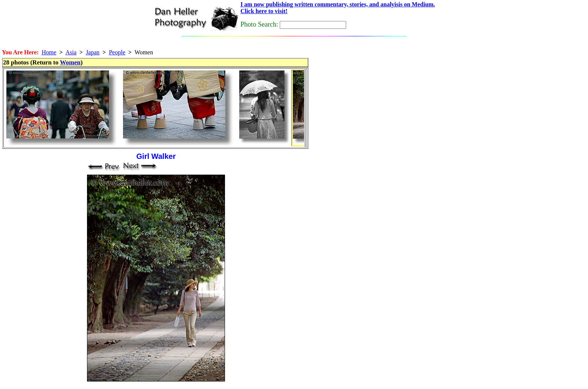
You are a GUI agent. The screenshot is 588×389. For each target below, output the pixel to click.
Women (70, 62)
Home (49, 52)
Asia (71, 52)
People (117, 52)
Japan (93, 52)
